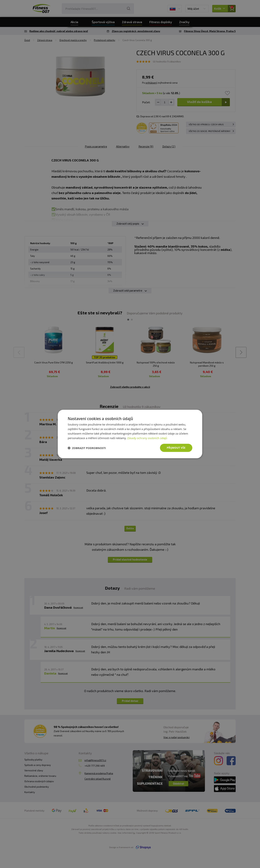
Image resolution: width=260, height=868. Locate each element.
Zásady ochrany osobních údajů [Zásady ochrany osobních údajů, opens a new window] (147, 438)
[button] (87, 448)
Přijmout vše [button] (176, 448)
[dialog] (130, 434)
